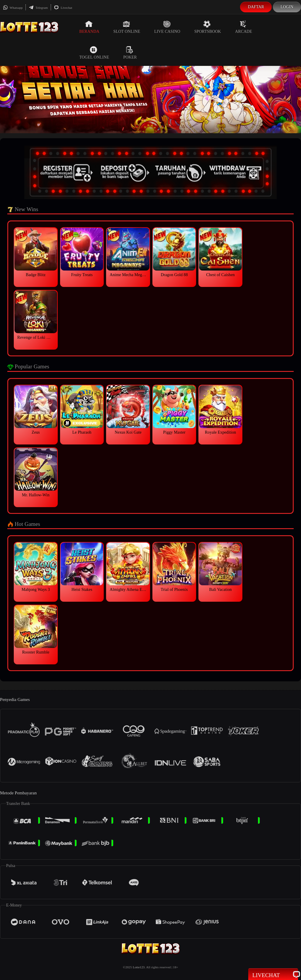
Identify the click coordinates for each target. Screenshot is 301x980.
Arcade (244, 27)
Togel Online (94, 53)
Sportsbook (208, 27)
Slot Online (127, 27)
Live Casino (167, 27)
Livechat (63, 8)
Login (287, 7)
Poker (130, 53)
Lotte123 (139, 967)
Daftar (256, 7)
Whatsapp (13, 8)
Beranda (89, 27)
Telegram (38, 8)
